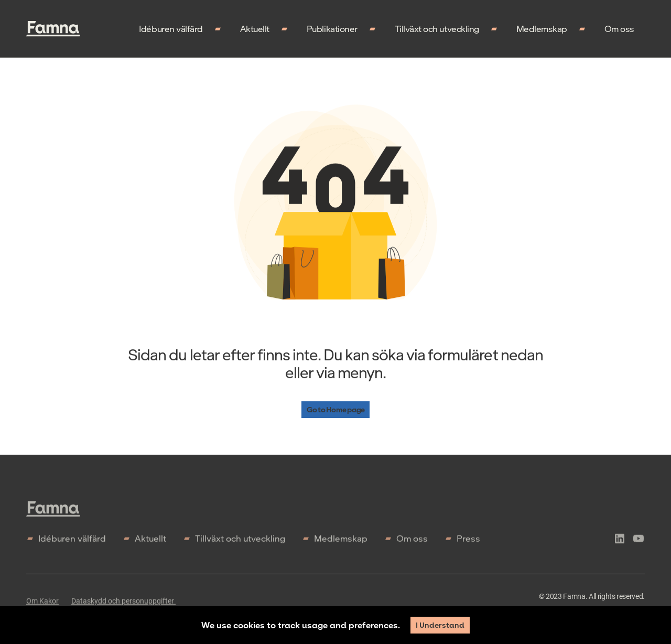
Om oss (619, 29)
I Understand (440, 625)
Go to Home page (335, 410)
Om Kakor (42, 604)
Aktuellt (255, 29)
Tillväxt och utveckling (437, 29)
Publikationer (332, 29)
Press (468, 541)
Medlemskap (542, 29)
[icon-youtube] (638, 543)
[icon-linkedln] (620, 543)
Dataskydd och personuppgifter (123, 604)
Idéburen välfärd (171, 29)
